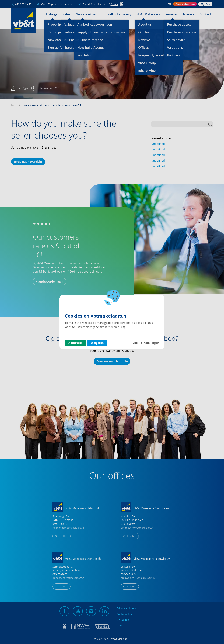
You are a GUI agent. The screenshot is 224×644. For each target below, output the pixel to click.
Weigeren (97, 343)
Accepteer (75, 343)
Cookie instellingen (146, 343)
